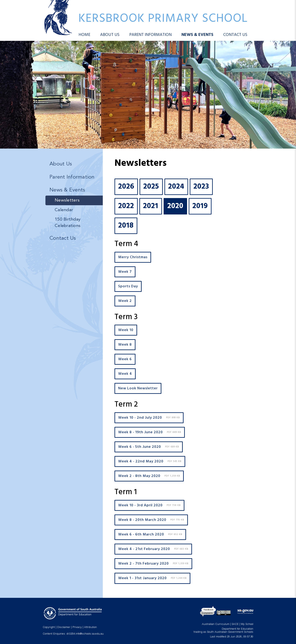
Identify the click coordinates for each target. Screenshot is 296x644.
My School (247, 624)
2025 (151, 187)
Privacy (77, 627)
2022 (126, 206)
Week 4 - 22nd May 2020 (150, 461)
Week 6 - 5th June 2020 (149, 447)
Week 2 (125, 301)
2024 (176, 187)
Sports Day (128, 286)
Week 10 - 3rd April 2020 (149, 505)
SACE (235, 624)
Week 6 (125, 359)
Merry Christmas (133, 257)
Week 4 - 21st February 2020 (153, 549)
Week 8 (125, 345)
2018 (126, 226)
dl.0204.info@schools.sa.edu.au (85, 634)
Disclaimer (64, 627)
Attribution (90, 627)
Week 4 (125, 374)
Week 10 (126, 330)
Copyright (49, 627)
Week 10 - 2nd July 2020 (149, 418)
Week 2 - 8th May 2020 (149, 476)
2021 (151, 206)
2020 (175, 206)
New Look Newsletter (138, 388)
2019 (200, 206)
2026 (126, 187)
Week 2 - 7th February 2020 (153, 564)
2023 (201, 187)
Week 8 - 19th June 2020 (150, 432)
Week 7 (125, 272)
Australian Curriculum (216, 624)
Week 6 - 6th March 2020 (150, 535)
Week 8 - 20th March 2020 (151, 520)
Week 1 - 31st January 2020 (152, 578)
